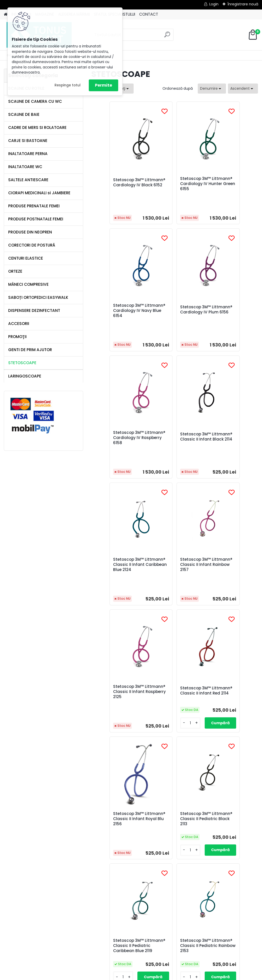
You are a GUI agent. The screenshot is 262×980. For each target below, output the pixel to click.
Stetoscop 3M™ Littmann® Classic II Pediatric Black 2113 (228, 570)
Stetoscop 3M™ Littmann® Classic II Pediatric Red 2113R (172, 829)
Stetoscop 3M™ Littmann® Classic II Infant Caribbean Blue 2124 (119, 440)
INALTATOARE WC (25, 167)
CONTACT (149, 14)
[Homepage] (6, 14)
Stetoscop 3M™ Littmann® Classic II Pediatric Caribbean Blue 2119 (117, 699)
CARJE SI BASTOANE (28, 141)
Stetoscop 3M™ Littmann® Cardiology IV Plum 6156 (119, 311)
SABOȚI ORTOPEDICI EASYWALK (38, 297)
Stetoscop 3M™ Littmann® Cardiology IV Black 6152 (119, 184)
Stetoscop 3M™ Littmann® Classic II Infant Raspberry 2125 (230, 440)
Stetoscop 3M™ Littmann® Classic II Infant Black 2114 (228, 311)
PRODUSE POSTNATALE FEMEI (36, 219)
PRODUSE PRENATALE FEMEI (34, 206)
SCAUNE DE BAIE (24, 114)
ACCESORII (19, 324)
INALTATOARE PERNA (28, 154)
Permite (103, 85)
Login (214, 4)
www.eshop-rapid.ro (147, 975)
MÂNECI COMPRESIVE (28, 284)
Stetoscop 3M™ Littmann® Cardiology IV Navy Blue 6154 (230, 184)
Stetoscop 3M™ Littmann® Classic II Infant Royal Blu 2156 (173, 570)
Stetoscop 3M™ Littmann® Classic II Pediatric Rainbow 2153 (172, 699)
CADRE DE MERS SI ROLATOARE (37, 127)
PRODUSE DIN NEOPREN (30, 232)
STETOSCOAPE (22, 363)
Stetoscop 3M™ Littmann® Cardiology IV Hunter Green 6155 (174, 184)
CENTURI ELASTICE (26, 258)
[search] (167, 37)
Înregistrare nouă (243, 4)
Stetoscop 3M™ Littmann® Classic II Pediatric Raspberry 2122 (228, 699)
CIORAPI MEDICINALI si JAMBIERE (39, 193)
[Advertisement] (131, 958)
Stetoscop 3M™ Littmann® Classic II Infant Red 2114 (117, 570)
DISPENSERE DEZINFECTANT (34, 310)
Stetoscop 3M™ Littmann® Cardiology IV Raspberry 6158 (174, 311)
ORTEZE (15, 271)
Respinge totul (68, 85)
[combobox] (212, 89)
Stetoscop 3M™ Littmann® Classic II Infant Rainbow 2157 (172, 440)
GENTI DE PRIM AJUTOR (30, 350)
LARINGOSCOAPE (25, 376)
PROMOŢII (17, 337)
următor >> (202, 886)
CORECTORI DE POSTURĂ (32, 245)
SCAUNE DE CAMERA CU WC (35, 101)
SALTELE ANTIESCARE (28, 180)
